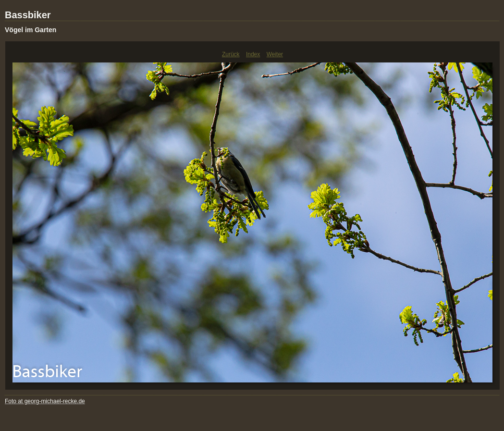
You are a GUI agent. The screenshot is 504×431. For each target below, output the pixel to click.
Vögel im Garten (31, 30)
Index (253, 54)
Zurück (231, 54)
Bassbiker (28, 15)
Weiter (275, 54)
